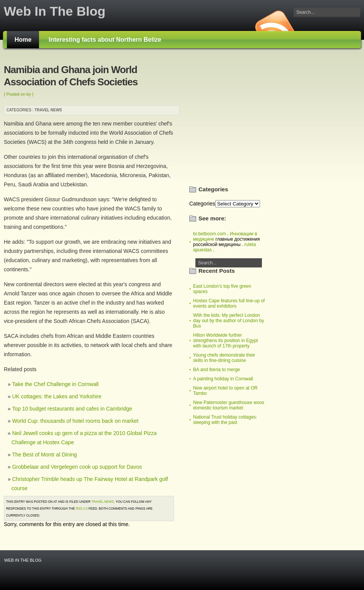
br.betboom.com (210, 234)
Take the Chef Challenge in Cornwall (55, 384)
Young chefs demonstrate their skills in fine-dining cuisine (224, 358)
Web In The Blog (55, 11)
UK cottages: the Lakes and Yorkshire (57, 396)
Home (23, 40)
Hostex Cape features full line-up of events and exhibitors (229, 303)
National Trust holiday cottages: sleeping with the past (225, 420)
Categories (202, 204)
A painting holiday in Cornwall (223, 379)
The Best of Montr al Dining (44, 455)
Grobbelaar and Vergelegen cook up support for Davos (77, 467)
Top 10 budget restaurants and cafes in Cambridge (72, 409)
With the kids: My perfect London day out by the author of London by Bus (228, 321)
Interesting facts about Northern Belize (105, 40)
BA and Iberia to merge (217, 370)
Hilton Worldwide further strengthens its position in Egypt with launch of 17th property (225, 341)
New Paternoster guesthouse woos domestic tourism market (229, 405)
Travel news (48, 110)
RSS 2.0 (82, 509)
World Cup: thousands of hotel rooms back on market (75, 421)
